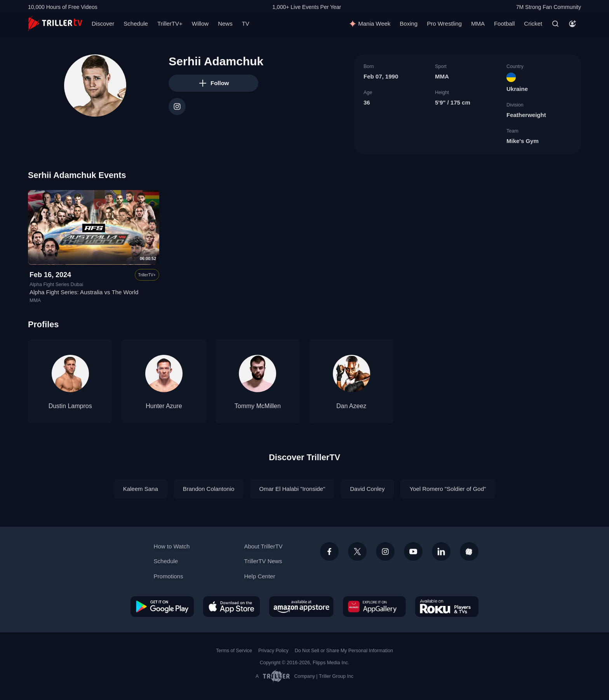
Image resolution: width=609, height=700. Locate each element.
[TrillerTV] (55, 24)
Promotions (169, 576)
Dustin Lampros (70, 406)
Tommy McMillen (258, 406)
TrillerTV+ (170, 24)
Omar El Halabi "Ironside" (292, 489)
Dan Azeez (351, 406)
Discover (103, 24)
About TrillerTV (263, 546)
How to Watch (172, 546)
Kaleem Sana (141, 489)
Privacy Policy (273, 651)
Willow (200, 24)
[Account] (572, 24)
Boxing (409, 24)
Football (504, 24)
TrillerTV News (263, 561)
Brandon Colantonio (209, 489)
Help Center (259, 576)
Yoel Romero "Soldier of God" (448, 489)
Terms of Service (234, 651)
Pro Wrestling (444, 24)
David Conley (367, 489)
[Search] (555, 24)
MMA (478, 24)
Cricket (533, 24)
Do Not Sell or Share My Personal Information (344, 651)
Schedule (136, 24)
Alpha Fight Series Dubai (56, 285)
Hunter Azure (164, 406)
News (225, 24)
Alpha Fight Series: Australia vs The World (84, 292)
